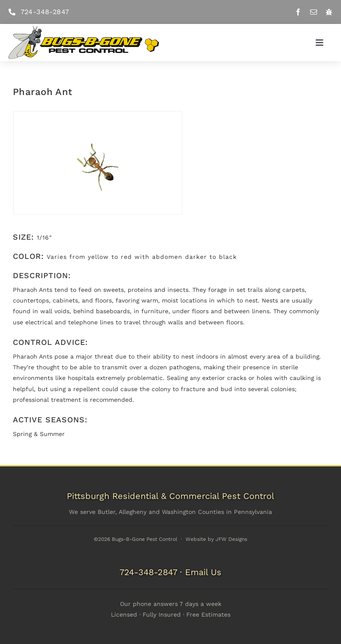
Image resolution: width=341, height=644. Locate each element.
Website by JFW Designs (216, 539)
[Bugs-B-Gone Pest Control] (84, 29)
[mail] (314, 12)
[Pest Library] (329, 12)
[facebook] (298, 12)
